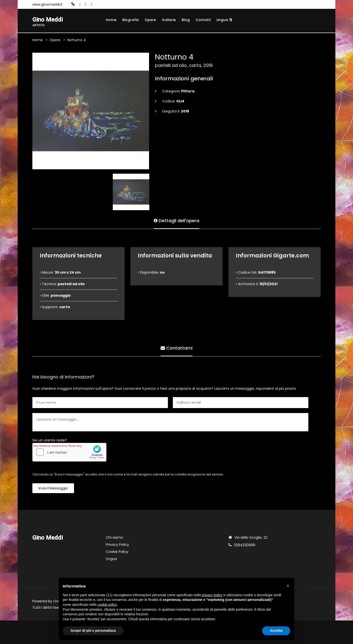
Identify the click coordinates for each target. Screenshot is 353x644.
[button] (288, 586)
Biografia (131, 20)
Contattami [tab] (176, 348)
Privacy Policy (117, 545)
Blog (186, 20)
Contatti (203, 20)
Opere (150, 20)
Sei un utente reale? (50, 440)
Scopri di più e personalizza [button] (93, 631)
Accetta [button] (276, 631)
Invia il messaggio (53, 488)
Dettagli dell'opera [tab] (176, 221)
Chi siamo (114, 537)
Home (111, 20)
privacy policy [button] (212, 595)
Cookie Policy (117, 552)
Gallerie (169, 20)
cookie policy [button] (107, 605)
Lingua (224, 20)
